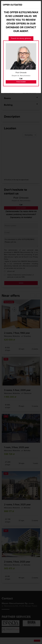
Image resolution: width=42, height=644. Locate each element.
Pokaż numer (21, 82)
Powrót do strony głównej (21, 38)
